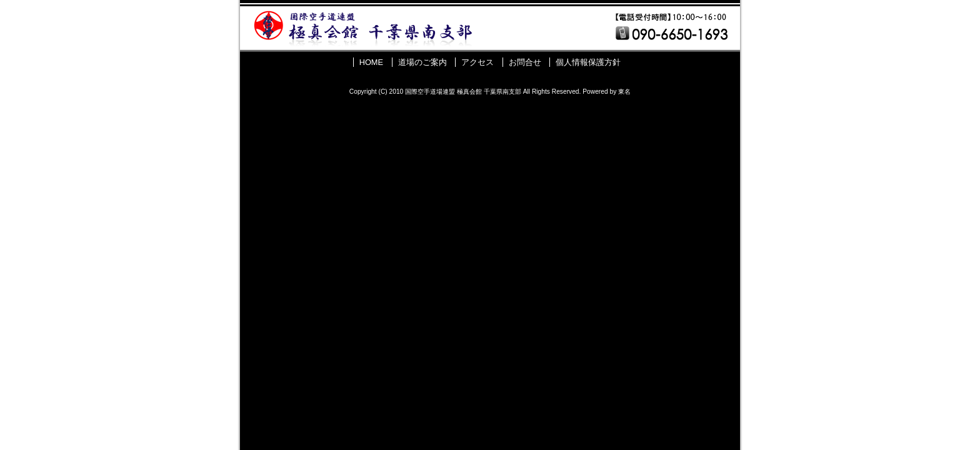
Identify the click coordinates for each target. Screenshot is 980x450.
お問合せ (525, 62)
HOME (371, 62)
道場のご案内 (422, 62)
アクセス (477, 62)
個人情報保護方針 (588, 62)
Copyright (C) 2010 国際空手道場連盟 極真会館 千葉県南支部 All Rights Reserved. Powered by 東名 (490, 92)
